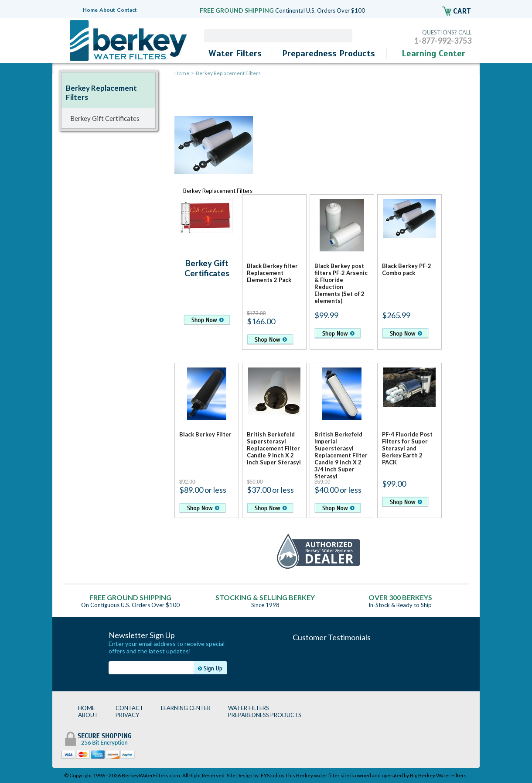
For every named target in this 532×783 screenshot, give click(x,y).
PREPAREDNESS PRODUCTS (265, 715)
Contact (127, 10)
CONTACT (130, 708)
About (107, 10)
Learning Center (433, 53)
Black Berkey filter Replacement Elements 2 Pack (272, 273)
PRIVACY (127, 715)
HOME (87, 708)
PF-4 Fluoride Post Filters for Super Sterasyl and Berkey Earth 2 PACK (407, 448)
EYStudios (273, 775)
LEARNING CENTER (186, 708)
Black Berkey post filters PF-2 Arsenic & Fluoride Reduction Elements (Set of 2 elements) (341, 283)
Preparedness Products (329, 53)
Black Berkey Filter (205, 434)
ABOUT (88, 715)
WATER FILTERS (249, 708)
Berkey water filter (318, 775)
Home (90, 10)
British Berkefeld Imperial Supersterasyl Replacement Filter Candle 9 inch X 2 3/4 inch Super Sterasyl (341, 455)
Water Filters (235, 53)
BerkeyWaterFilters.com (151, 775)
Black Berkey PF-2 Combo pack (407, 269)
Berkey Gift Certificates (207, 268)
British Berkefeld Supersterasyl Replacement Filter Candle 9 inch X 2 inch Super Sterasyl (274, 448)
